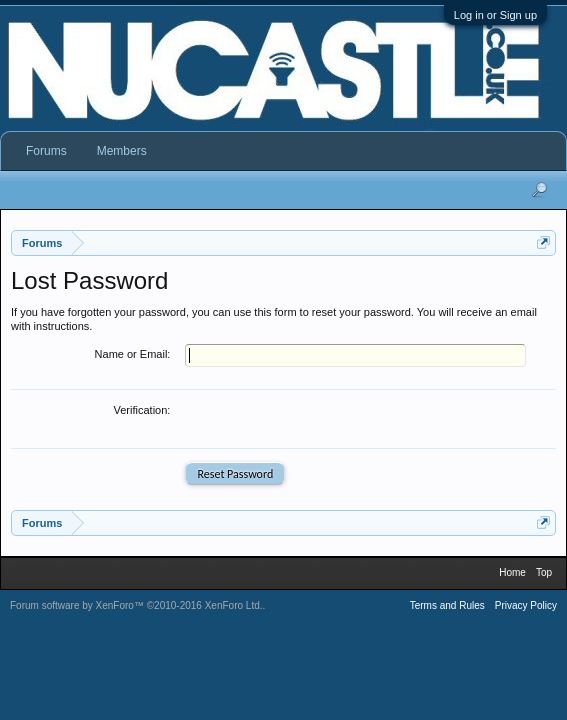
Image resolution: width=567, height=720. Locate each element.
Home (512, 576)
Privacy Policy (526, 609)
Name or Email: (133, 354)
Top (544, 576)
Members (122, 151)
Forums (46, 151)
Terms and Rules (447, 609)
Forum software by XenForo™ (136, 609)
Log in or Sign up (495, 15)
